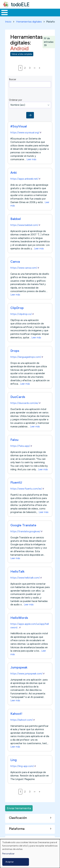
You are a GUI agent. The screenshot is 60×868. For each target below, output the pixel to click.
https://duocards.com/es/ (26, 403)
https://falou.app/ (21, 446)
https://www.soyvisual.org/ (26, 133)
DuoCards (18, 397)
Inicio (8, 22)
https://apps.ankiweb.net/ (26, 179)
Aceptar (10, 862)
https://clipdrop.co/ (22, 314)
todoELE (20, 4)
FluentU (16, 482)
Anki (14, 173)
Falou (14, 440)
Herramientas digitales (29, 22)
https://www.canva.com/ (25, 268)
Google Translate (23, 525)
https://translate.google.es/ (27, 531)
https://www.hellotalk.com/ (26, 578)
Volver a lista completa (22, 54)
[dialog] (30, 854)
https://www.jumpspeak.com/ (28, 674)
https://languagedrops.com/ (27, 357)
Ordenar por (16, 100)
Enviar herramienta (19, 808)
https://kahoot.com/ (23, 720)
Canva (15, 262)
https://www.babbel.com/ (25, 225)
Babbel (16, 219)
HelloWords (19, 618)
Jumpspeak (19, 667)
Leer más (31, 160)
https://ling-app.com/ (23, 766)
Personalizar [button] (8, 854)
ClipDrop (17, 308)
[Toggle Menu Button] (4, 13)
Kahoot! (16, 714)
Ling (14, 760)
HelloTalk (17, 571)
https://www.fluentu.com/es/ (27, 489)
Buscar (13, 79)
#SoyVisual (19, 126)
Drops (15, 351)
